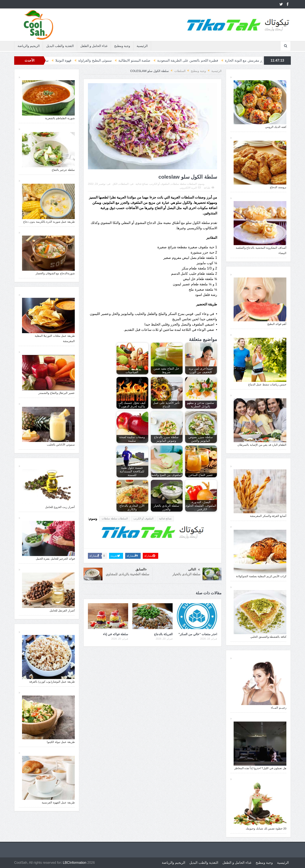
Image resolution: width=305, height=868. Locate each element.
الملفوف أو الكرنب (159, 184)
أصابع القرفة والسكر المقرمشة (268, 516)
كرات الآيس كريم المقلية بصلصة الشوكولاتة (261, 576)
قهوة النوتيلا (51, 60)
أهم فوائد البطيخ (277, 324)
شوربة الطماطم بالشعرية (60, 118)
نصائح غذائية (142, 184)
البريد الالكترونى (190, 188)
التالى (194, 570)
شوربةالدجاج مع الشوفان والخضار (55, 273)
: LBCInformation (74, 863)
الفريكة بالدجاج (163, 634)
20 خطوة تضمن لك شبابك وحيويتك (266, 829)
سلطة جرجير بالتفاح (63, 170)
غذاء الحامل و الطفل (94, 46)
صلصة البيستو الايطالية (122, 60)
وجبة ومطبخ (122, 46)
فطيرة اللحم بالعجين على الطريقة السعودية (175, 60)
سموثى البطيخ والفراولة (82, 60)
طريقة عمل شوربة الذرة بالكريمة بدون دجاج (49, 222)
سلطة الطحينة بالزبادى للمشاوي (128, 574)
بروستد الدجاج (278, 187)
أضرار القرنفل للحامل (62, 611)
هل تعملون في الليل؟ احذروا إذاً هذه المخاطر (260, 768)
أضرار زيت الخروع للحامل (60, 507)
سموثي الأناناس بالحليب (61, 445)
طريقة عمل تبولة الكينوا (61, 742)
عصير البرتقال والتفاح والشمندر (57, 393)
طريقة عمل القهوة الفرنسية (58, 802)
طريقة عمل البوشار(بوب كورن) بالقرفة (52, 682)
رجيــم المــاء (279, 708)
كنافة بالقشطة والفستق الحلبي (268, 637)
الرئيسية (142, 46)
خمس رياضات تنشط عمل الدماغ (267, 384)
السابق (141, 570)
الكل (115, 184)
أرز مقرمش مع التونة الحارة (232, 60)
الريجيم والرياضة (29, 46)
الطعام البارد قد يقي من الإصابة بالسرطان (262, 445)
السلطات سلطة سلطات (184, 184)
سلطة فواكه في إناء (116, 634)
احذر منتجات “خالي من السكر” (198, 634)
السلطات (124, 184)
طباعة (209, 188)
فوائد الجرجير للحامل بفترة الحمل (55, 559)
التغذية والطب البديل (60, 46)
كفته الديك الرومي (276, 127)
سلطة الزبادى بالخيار (186, 574)
